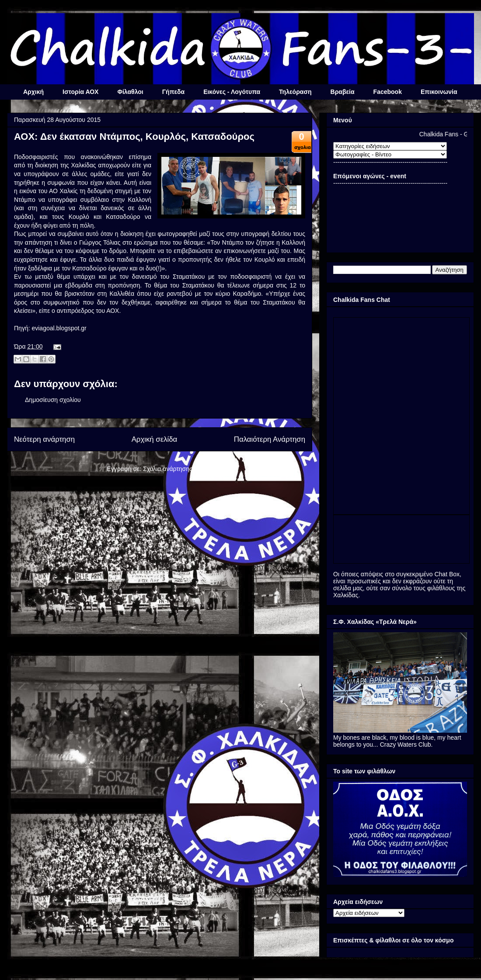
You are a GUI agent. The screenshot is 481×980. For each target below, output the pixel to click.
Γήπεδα (173, 92)
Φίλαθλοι (130, 92)
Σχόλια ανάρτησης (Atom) (178, 469)
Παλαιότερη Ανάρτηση (270, 439)
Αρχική (33, 92)
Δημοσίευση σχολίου (53, 400)
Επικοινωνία (439, 92)
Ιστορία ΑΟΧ (80, 92)
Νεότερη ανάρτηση (44, 439)
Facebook (388, 92)
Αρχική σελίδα (155, 439)
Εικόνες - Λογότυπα (232, 92)
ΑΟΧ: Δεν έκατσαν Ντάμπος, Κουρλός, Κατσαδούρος (134, 137)
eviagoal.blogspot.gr (59, 328)
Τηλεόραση (295, 92)
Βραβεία (343, 92)
